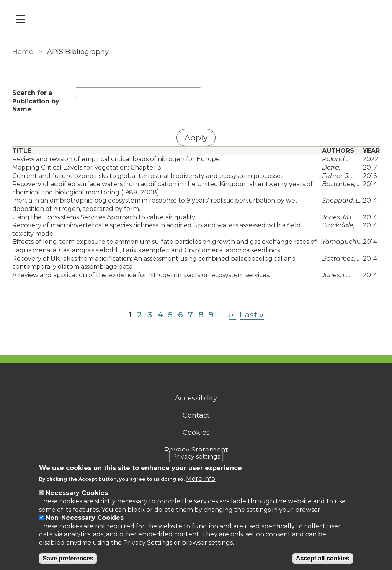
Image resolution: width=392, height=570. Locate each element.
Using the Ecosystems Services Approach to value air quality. (104, 217)
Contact (196, 415)
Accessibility (196, 398)
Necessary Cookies (77, 493)
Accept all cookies (323, 558)
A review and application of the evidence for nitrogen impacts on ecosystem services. (141, 275)
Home (23, 52)
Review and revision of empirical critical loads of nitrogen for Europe (116, 159)
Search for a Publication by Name (36, 101)
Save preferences (68, 558)
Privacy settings (196, 456)
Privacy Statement (196, 450)
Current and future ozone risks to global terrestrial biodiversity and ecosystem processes (148, 176)
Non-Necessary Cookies (85, 518)
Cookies (196, 433)
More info (201, 479)
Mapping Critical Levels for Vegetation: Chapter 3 (87, 167)
